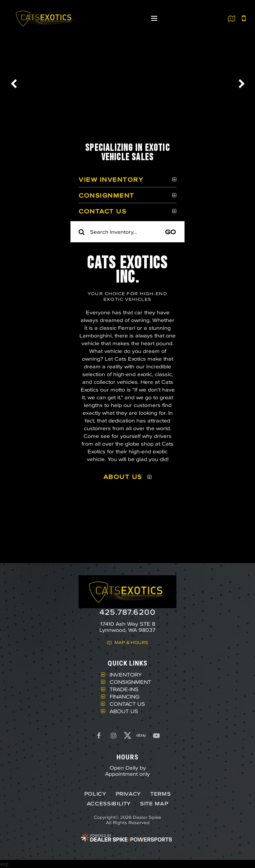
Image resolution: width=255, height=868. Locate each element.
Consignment (107, 195)
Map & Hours (128, 643)
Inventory (126, 674)
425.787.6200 (127, 612)
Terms (160, 794)
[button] (14, 84)
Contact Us (102, 211)
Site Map (154, 804)
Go (170, 232)
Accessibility (109, 804)
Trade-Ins (124, 689)
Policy (95, 794)
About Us (123, 477)
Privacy (129, 794)
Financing (124, 696)
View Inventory (111, 179)
